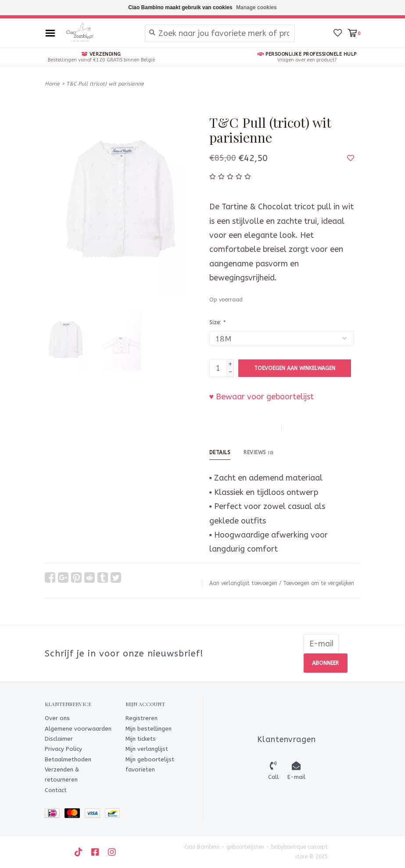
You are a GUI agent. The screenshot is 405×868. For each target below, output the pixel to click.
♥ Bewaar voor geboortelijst (262, 397)
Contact (56, 790)
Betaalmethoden (68, 759)
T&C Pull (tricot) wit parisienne (105, 84)
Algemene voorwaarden (78, 728)
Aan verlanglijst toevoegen (243, 583)
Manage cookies (256, 7)
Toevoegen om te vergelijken (319, 583)
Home (52, 84)
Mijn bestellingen (149, 728)
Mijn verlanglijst (147, 749)
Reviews (258, 452)
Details (220, 452)
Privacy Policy (63, 749)
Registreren (142, 718)
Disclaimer (59, 739)
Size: (217, 323)
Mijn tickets (141, 739)
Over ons (57, 718)
